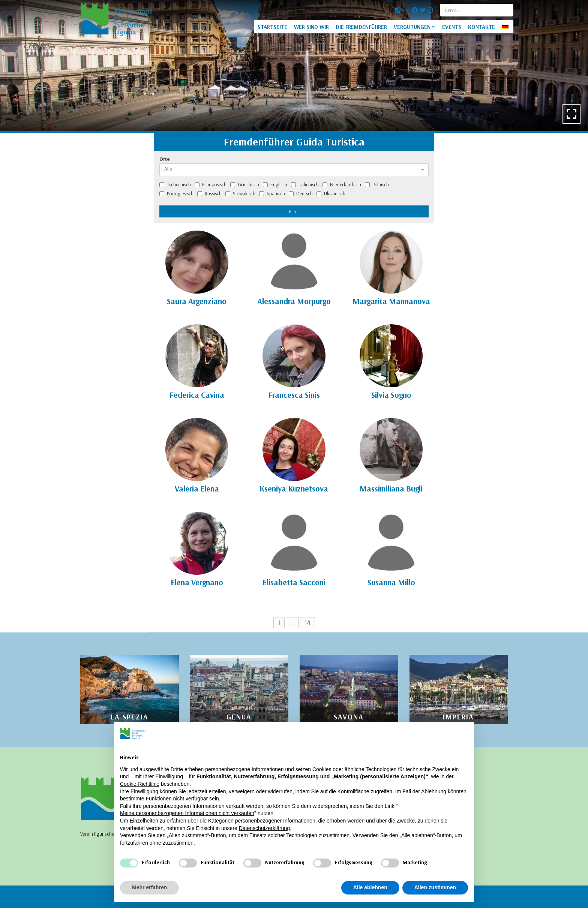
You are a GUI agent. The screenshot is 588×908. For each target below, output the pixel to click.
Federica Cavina (197, 395)
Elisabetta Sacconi (294, 582)
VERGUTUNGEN (412, 27)
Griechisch (245, 184)
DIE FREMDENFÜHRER (361, 27)
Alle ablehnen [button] (370, 887)
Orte (165, 159)
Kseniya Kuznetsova (294, 488)
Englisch (275, 184)
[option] (294, 66)
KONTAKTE (481, 27)
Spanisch (272, 193)
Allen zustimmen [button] (435, 887)
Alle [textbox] (168, 169)
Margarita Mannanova (391, 301)
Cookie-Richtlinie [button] (140, 784)
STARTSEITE (272, 27)
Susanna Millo (391, 582)
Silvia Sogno (391, 395)
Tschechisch (175, 184)
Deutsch (301, 193)
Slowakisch (240, 193)
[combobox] (294, 170)
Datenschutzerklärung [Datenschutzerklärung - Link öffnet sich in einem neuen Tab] (264, 828)
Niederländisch (342, 184)
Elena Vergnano (197, 582)
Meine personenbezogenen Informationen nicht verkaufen (187, 813)
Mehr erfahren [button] (149, 887)
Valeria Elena (197, 488)
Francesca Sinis (294, 395)
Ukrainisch (331, 193)
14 (307, 623)
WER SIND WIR (311, 27)
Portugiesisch (176, 193)
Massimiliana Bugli (391, 488)
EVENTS (452, 27)
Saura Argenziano (197, 301)
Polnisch (377, 184)
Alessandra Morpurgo (294, 301)
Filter (294, 211)
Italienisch (305, 184)
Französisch (211, 184)
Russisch (209, 193)
